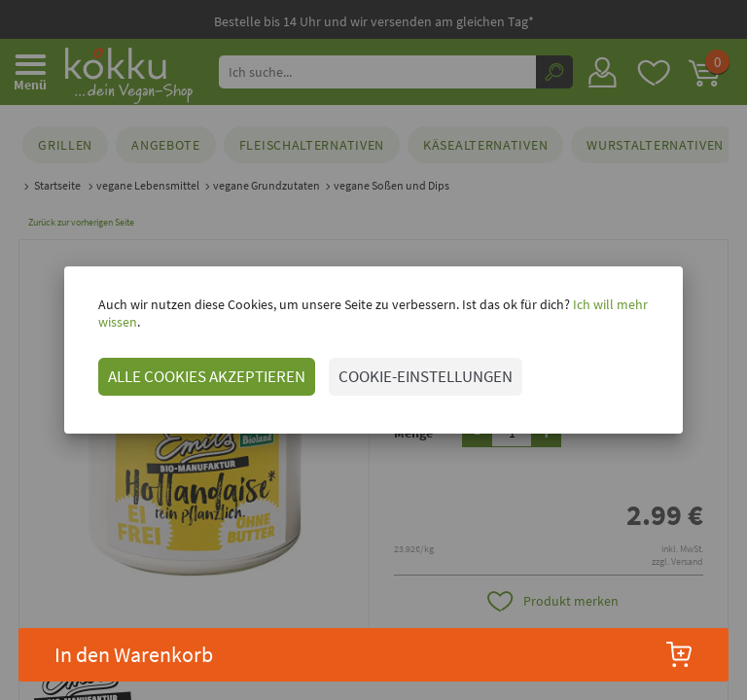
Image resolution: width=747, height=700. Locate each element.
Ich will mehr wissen (608, 313)
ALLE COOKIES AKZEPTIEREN (185, 367)
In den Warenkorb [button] (374, 654)
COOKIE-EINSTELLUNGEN (404, 367)
